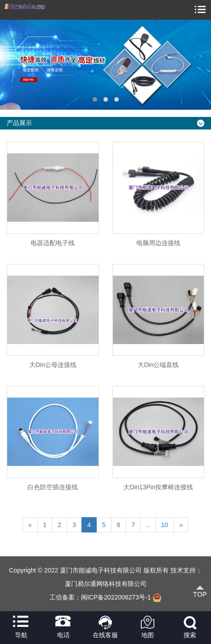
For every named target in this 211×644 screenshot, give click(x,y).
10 (165, 525)
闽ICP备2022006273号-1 (116, 597)
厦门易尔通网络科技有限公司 (106, 584)
